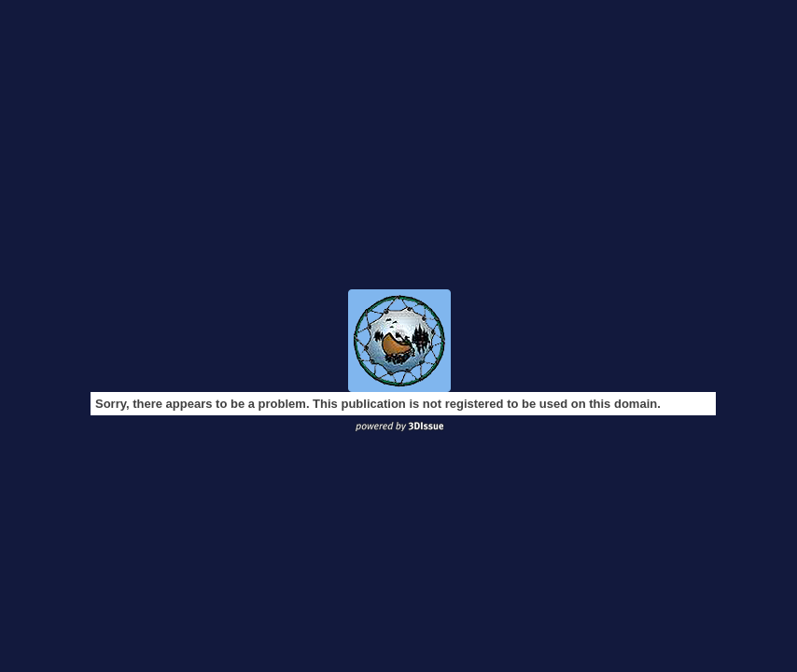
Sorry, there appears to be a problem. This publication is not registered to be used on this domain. (378, 404)
